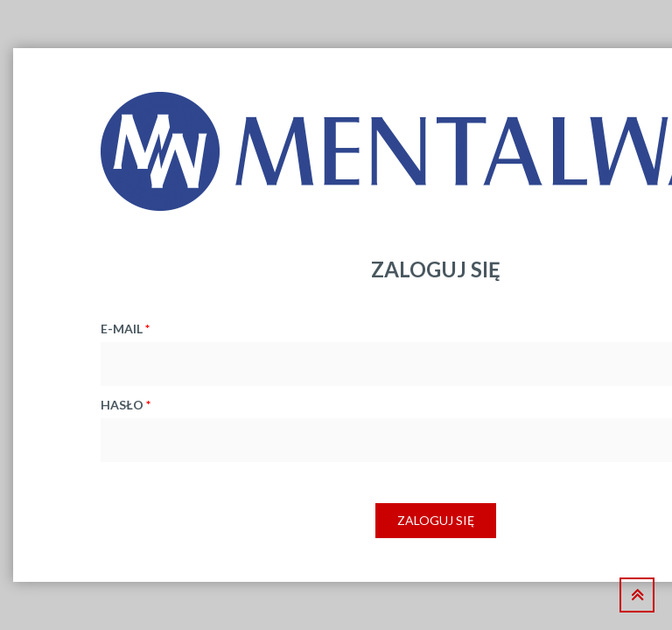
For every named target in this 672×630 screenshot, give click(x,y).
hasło (126, 405)
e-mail (125, 329)
